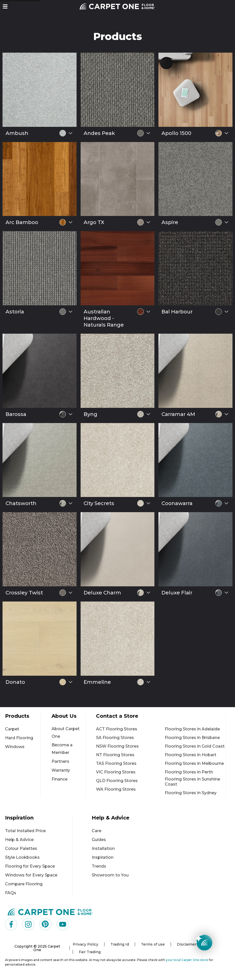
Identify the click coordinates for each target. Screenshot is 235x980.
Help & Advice (19, 840)
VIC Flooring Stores (116, 772)
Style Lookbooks (22, 857)
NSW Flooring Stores (117, 746)
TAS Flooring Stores (116, 763)
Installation (103, 848)
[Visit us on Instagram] (28, 924)
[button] (5, 6)
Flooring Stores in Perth (189, 772)
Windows (15, 747)
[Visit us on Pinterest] (45, 924)
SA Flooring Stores (115, 738)
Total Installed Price (25, 831)
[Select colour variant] (70, 133)
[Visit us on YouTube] (63, 924)
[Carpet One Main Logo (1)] (50, 912)
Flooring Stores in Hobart (191, 755)
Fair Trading (90, 952)
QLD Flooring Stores (117, 781)
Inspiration (103, 857)
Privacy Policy (86, 944)
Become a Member (62, 749)
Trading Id (120, 944)
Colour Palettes (21, 848)
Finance (60, 779)
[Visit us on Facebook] (11, 924)
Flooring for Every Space (30, 866)
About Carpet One (66, 733)
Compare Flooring (24, 884)
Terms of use (153, 944)
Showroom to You (110, 875)
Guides (99, 840)
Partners (60, 761)
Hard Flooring (19, 738)
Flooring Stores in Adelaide (192, 729)
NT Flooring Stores (115, 755)
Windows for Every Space (31, 875)
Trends (99, 866)
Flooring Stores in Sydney (191, 793)
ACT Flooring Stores (117, 729)
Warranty (61, 770)
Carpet (12, 729)
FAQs (11, 893)
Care (97, 831)
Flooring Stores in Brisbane (192, 738)
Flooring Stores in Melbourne (194, 763)
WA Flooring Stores (116, 789)
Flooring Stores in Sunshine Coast (192, 782)
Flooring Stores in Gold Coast (195, 746)
